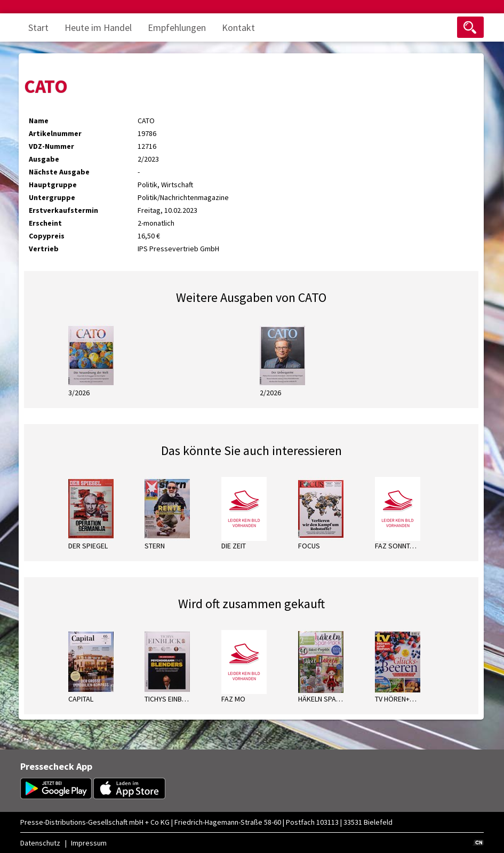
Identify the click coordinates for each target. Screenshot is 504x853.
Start (38, 27)
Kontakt (238, 27)
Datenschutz (40, 843)
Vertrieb (44, 249)
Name (39, 121)
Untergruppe (52, 197)
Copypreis (47, 236)
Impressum (89, 843)
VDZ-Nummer (51, 146)
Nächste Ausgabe (59, 172)
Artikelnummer (55, 133)
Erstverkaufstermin (63, 210)
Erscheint (45, 223)
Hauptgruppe (53, 185)
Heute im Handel (98, 27)
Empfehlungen (177, 27)
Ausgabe (44, 159)
